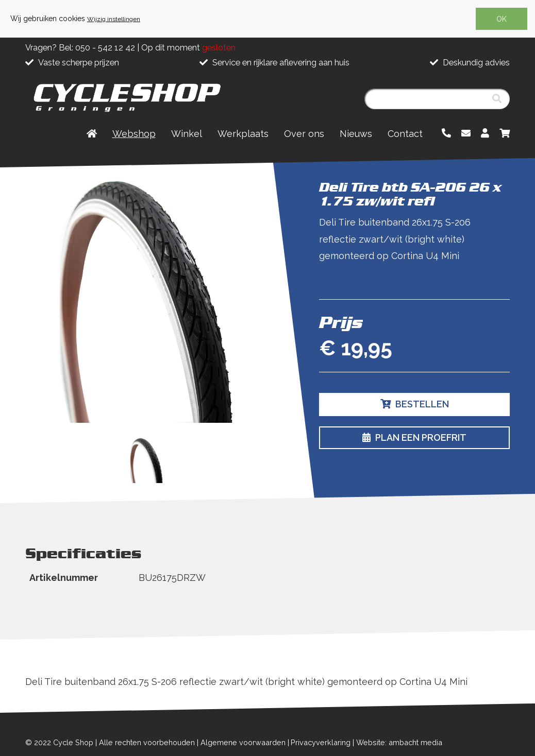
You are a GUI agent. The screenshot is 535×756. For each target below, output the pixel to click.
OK (501, 19)
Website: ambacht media (399, 742)
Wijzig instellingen (114, 19)
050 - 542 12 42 (105, 48)
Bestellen (415, 404)
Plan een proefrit (414, 437)
